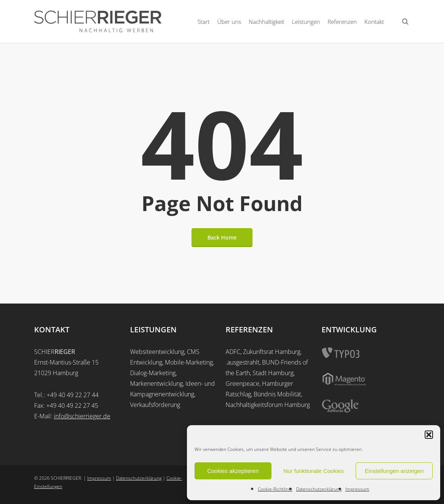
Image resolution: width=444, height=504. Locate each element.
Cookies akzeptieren (233, 471)
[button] (429, 435)
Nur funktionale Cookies (313, 471)
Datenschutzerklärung (319, 489)
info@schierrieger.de (82, 416)
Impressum (357, 489)
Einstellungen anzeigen (394, 471)
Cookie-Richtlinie (275, 489)
